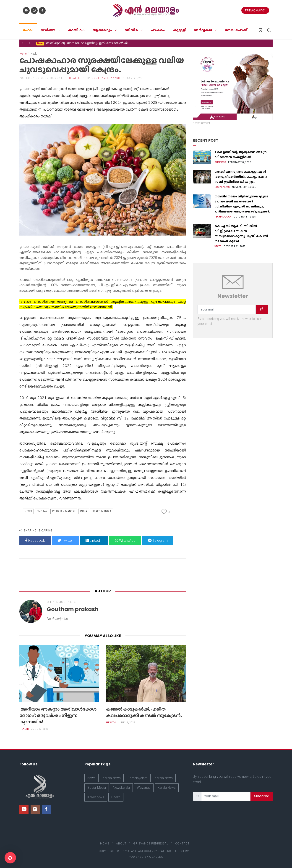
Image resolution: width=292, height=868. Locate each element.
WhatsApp (125, 540)
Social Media (97, 788)
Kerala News (112, 778)
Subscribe (262, 796)
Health (75, 78)
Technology (223, 217)
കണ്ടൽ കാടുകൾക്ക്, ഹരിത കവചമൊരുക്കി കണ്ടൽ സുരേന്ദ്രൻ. (144, 712)
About (121, 844)
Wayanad (144, 788)
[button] (23, 43)
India (84, 511)
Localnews (222, 187)
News (28, 511)
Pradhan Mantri (64, 511)
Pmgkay (42, 511)
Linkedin (94, 540)
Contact (182, 844)
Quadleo (156, 857)
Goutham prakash (106, 78)
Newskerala (121, 788)
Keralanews (96, 797)
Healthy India (102, 511)
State (218, 246)
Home (23, 54)
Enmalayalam (138, 778)
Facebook (35, 540)
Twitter (65, 540)
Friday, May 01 (255, 10)
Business (220, 162)
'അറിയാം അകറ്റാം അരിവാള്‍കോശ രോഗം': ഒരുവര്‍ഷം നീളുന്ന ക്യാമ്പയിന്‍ (58, 715)
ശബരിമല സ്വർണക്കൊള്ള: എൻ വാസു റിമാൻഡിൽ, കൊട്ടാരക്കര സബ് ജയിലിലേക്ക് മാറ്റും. (241, 177)
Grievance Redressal (151, 844)
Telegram (158, 540)
